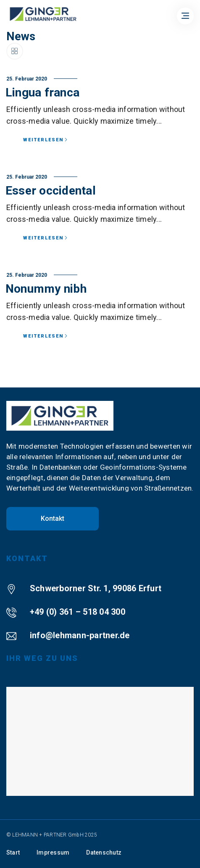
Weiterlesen (45, 140)
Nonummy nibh (46, 289)
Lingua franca (42, 92)
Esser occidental (51, 191)
